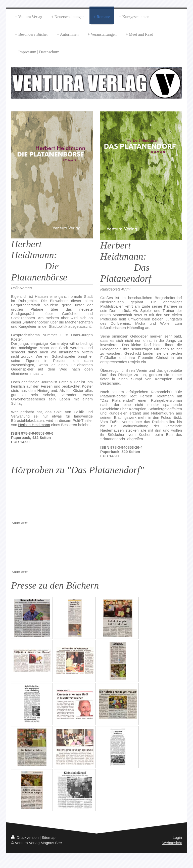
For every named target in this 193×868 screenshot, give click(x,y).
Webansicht (172, 843)
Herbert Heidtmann (34, 425)
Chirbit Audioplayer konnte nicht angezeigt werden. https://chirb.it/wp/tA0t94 (49, 501)
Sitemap (49, 837)
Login (177, 837)
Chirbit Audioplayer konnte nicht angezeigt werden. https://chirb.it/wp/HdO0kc (49, 550)
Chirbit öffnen (20, 523)
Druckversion (25, 837)
